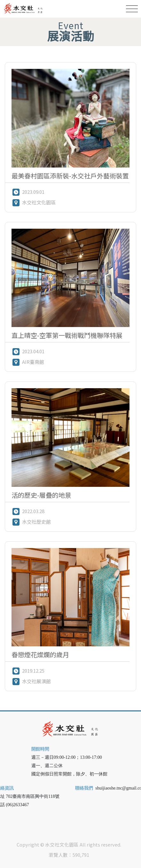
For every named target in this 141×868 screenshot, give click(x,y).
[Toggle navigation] (132, 9)
